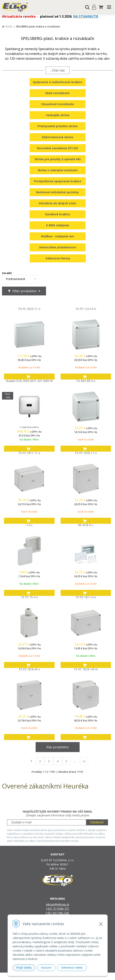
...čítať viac (58, 70)
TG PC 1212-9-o (86, 309)
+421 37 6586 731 (57, 909)
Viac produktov (57, 747)
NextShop (51, 976)
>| (84, 761)
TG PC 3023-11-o (29, 309)
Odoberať (97, 822)
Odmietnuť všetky (72, 968)
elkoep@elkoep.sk (58, 904)
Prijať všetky (24, 968)
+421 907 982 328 (57, 913)
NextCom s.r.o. (99, 976)
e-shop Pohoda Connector (73, 976)
